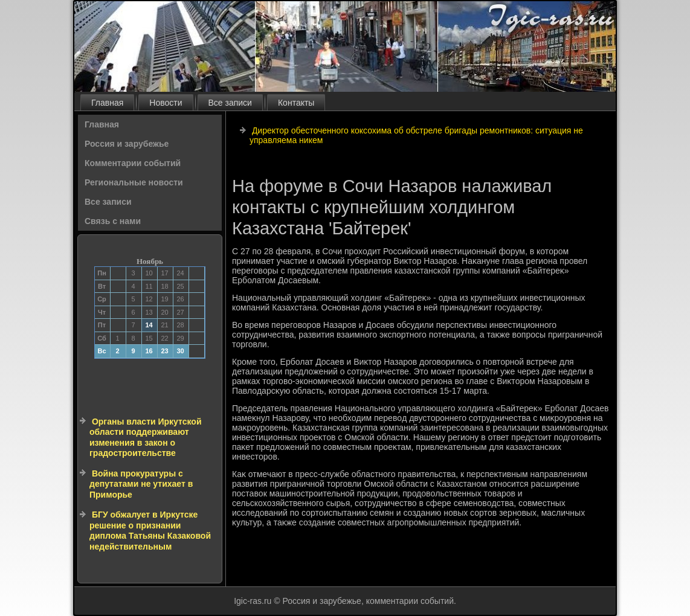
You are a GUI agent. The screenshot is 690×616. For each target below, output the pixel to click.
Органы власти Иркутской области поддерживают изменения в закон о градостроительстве (146, 438)
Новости (166, 103)
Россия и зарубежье (127, 144)
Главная (107, 103)
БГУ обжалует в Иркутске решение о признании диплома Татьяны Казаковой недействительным (150, 531)
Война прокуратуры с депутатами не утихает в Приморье (141, 484)
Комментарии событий (133, 163)
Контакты (296, 103)
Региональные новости (134, 182)
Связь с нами (113, 221)
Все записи (230, 103)
